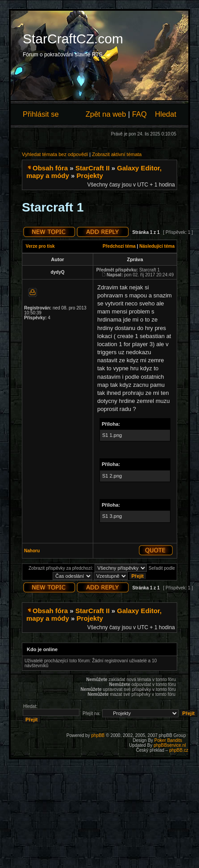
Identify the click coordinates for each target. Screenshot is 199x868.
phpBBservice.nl (170, 745)
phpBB (98, 735)
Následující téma (157, 246)
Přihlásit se (41, 114)
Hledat (166, 114)
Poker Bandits (168, 740)
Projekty (90, 176)
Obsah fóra (50, 168)
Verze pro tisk (40, 246)
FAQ (139, 114)
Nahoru (32, 551)
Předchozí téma (119, 246)
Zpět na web (106, 114)
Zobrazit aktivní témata (117, 154)
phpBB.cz (179, 750)
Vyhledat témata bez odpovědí (55, 154)
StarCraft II (93, 168)
